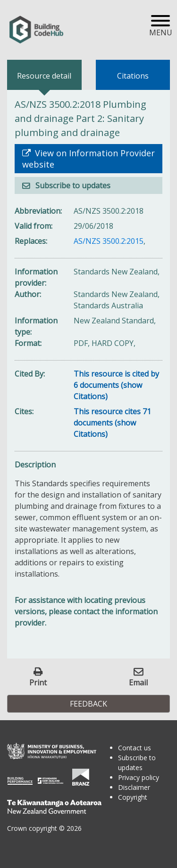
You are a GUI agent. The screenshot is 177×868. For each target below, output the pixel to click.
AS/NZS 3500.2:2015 (109, 241)
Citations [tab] (133, 76)
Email (138, 682)
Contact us (135, 748)
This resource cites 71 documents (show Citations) (112, 423)
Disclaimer (134, 787)
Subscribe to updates (72, 185)
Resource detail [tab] (44, 76)
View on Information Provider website (88, 159)
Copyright (133, 797)
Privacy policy (139, 777)
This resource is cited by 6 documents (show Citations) (116, 385)
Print (38, 682)
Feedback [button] (88, 704)
